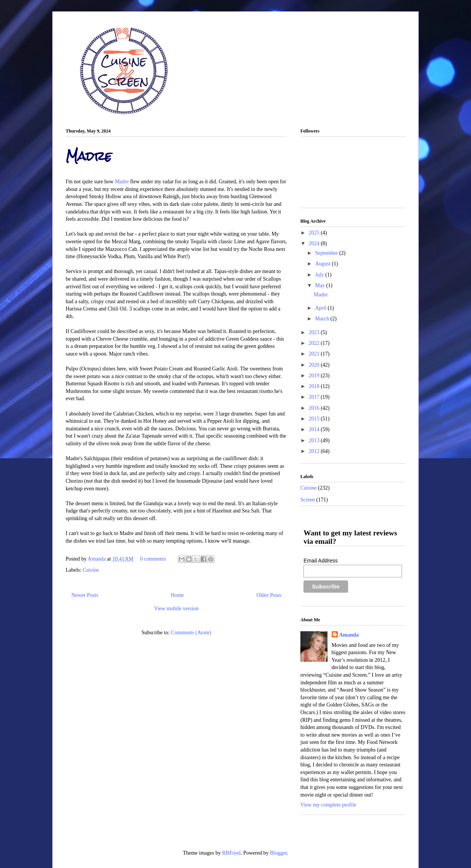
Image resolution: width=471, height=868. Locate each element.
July (320, 275)
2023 (315, 332)
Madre (89, 156)
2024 (315, 243)
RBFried (231, 853)
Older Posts (269, 595)
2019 (315, 376)
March (323, 319)
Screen (308, 500)
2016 (315, 408)
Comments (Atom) (191, 633)
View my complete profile (328, 805)
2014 (315, 429)
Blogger (278, 853)
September (327, 253)
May (320, 285)
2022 (315, 343)
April (321, 308)
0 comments (153, 559)
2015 (315, 419)
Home (177, 595)
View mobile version (177, 609)
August (323, 264)
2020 (315, 365)
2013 (315, 440)
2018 (315, 386)
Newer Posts (85, 595)
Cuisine (91, 570)
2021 (315, 354)
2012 (315, 451)
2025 (315, 233)
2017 (315, 397)
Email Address (320, 561)
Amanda (98, 559)
